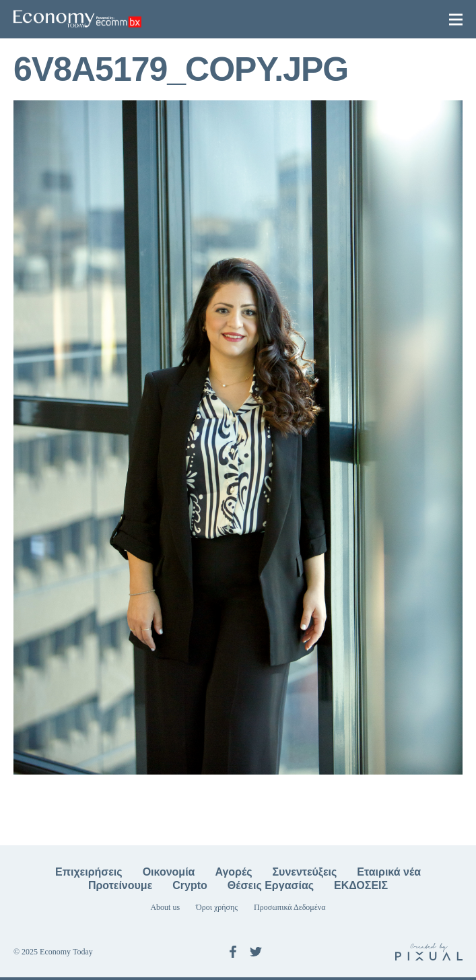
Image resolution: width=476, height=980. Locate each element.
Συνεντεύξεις (305, 872)
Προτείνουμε (120, 885)
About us (165, 907)
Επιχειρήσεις (89, 872)
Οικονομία (169, 872)
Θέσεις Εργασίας (271, 885)
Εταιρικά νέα (389, 872)
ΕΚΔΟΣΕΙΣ (361, 885)
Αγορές (233, 872)
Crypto (190, 885)
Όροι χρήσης (217, 907)
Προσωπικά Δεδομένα (290, 907)
